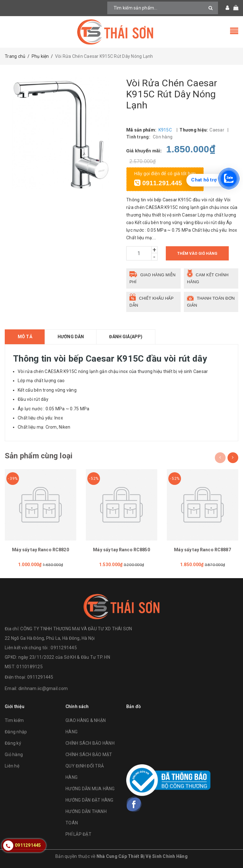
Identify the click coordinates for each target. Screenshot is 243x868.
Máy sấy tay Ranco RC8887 (202, 550)
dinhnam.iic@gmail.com (43, 688)
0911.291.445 (158, 183)
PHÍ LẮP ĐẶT (78, 834)
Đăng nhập (16, 732)
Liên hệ (12, 766)
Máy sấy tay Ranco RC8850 (121, 550)
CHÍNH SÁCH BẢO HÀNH (90, 743)
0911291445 (40, 677)
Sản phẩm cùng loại (39, 456)
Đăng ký (13, 743)
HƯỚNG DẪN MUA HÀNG (90, 789)
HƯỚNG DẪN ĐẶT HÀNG (90, 800)
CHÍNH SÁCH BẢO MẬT (89, 755)
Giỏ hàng (14, 755)
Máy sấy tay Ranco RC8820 (40, 550)
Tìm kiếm (14, 720)
